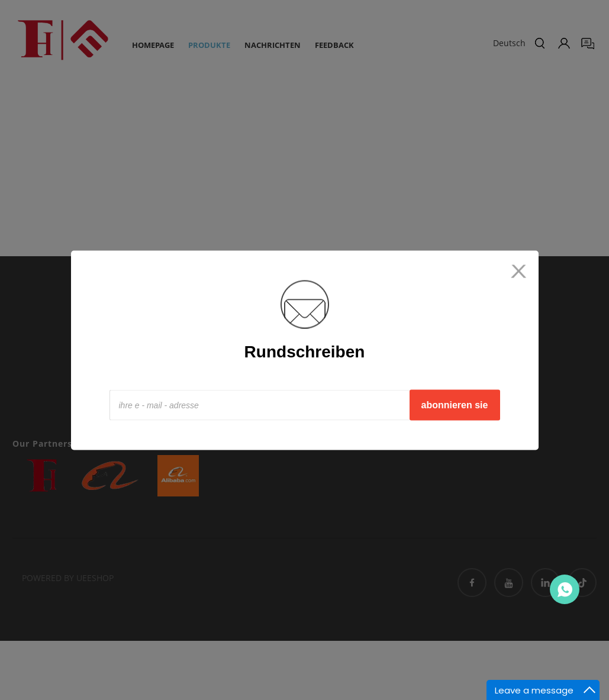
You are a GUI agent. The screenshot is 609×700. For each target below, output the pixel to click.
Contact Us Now (565, 589)
